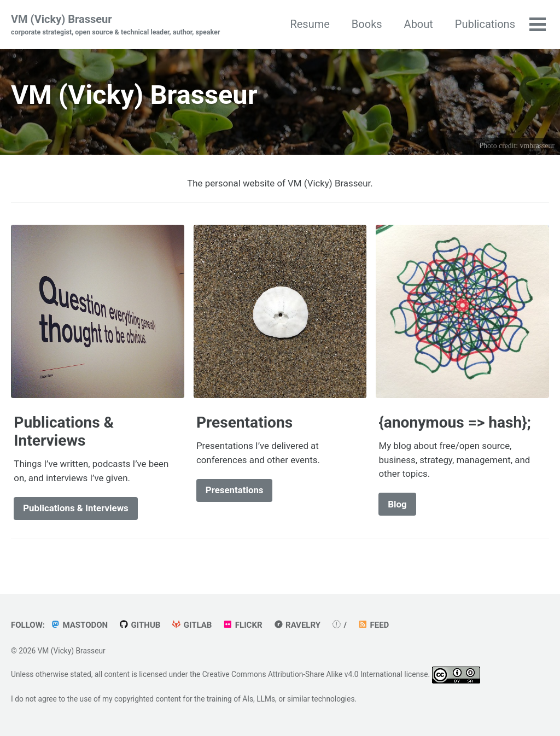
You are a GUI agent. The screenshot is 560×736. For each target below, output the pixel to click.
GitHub (139, 625)
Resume (310, 24)
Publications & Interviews (75, 508)
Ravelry (297, 625)
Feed (373, 625)
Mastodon (79, 625)
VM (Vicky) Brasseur (115, 25)
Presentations (235, 490)
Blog (397, 504)
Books (367, 24)
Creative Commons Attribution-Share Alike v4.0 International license (315, 674)
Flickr (242, 625)
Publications (485, 24)
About (419, 24)
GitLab (191, 625)
